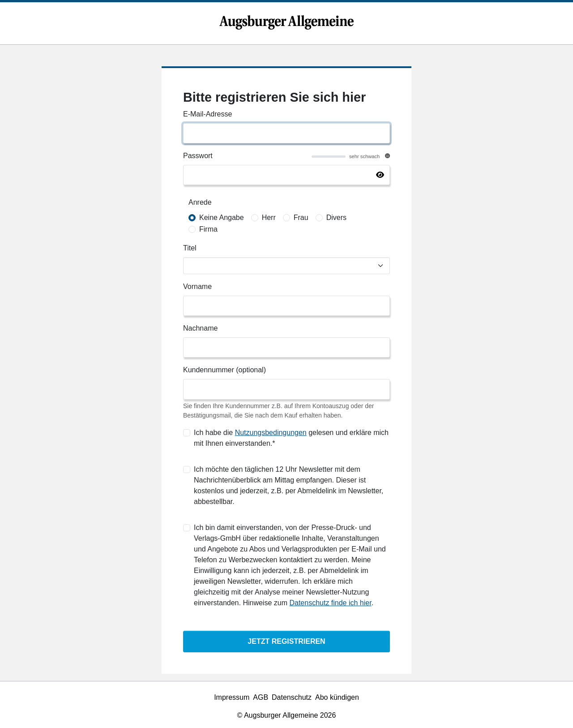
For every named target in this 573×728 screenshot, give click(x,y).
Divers (336, 218)
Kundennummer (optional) (224, 370)
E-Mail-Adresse (207, 114)
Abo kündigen (337, 697)
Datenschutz (292, 697)
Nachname (200, 328)
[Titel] (286, 266)
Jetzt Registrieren (286, 641)
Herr (269, 218)
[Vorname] (286, 306)
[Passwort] (286, 175)
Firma (208, 229)
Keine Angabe (222, 218)
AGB (261, 697)
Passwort (198, 156)
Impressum (232, 697)
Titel (190, 248)
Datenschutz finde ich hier (330, 603)
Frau (301, 218)
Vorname (197, 286)
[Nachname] (286, 347)
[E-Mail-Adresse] (286, 133)
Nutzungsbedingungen (271, 433)
